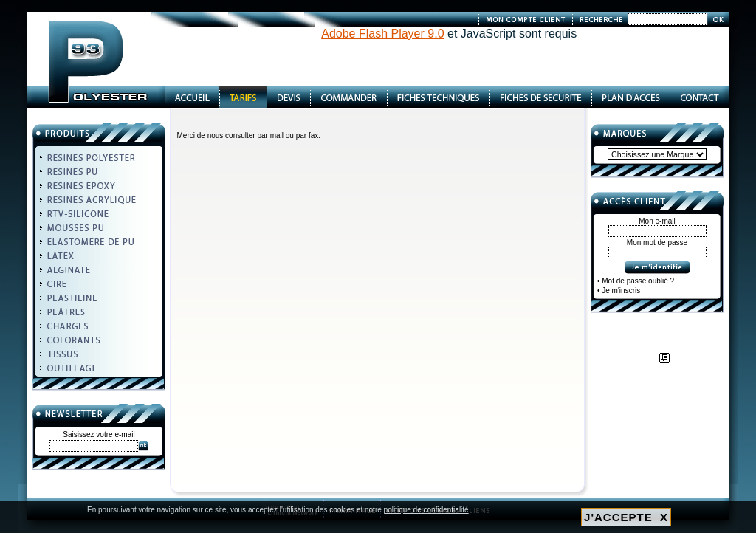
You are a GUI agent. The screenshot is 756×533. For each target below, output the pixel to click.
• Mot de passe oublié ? (636, 281)
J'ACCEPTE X (626, 517)
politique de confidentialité (426, 510)
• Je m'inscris (619, 290)
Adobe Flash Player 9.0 (382, 34)
